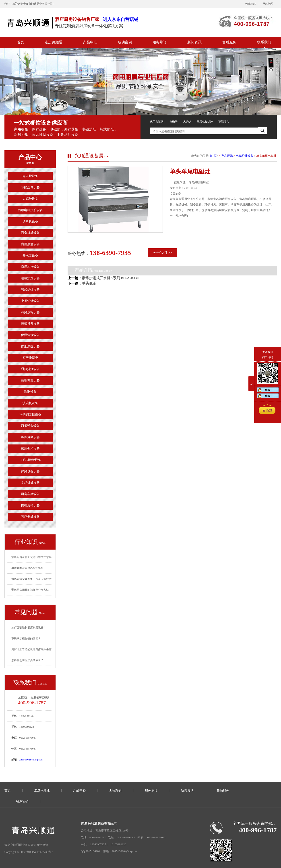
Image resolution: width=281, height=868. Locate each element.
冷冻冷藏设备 (30, 437)
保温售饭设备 (30, 335)
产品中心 (90, 42)
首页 (21, 42)
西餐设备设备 (30, 426)
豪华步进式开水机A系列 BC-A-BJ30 (110, 278)
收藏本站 (251, 4)
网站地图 (268, 4)
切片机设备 (30, 221)
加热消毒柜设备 (30, 460)
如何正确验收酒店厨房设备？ (29, 628)
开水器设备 (30, 256)
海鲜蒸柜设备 (30, 312)
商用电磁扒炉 (205, 122)
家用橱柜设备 (30, 449)
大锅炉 (187, 122)
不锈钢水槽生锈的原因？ (26, 638)
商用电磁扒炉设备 (30, 210)
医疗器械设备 (30, 517)
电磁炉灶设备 (30, 278)
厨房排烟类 (30, 358)
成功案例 (125, 42)
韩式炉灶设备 (30, 290)
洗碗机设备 (30, 403)
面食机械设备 (30, 233)
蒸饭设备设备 (30, 324)
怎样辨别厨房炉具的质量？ (27, 660)
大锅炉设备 (30, 199)
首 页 (213, 156)
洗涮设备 (30, 392)
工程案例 (115, 790)
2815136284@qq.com (31, 760)
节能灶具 (224, 122)
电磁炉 (174, 122)
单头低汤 (89, 283)
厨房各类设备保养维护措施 (27, 568)
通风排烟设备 (30, 369)
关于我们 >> (162, 253)
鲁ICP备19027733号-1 (40, 852)
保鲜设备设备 (30, 471)
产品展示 (227, 156)
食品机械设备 (30, 483)
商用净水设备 (30, 267)
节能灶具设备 (30, 187)
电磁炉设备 (30, 176)
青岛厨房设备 (28, 22)
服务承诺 (160, 42)
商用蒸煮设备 (30, 244)
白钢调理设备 (30, 380)
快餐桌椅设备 (30, 505)
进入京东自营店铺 (121, 19)
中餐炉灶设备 (30, 301)
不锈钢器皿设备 (30, 415)
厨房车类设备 (30, 494)
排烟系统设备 (30, 346)
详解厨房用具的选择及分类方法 (30, 590)
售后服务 (229, 42)
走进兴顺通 (54, 42)
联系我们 (264, 42)
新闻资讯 (194, 42)
